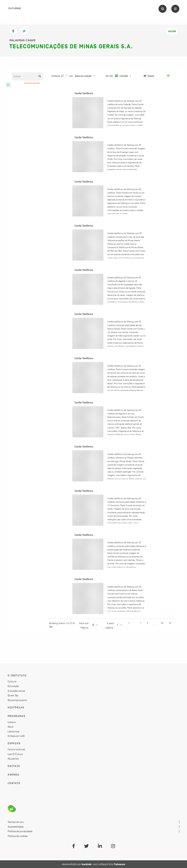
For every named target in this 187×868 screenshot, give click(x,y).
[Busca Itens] (27, 76)
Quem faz (13, 695)
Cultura (12, 681)
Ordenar (56, 76)
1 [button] (141, 623)
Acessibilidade (16, 827)
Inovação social (16, 691)
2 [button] (147, 623)
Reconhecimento (17, 700)
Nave (11, 727)
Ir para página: (110, 625)
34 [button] (162, 623)
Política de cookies (18, 836)
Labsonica (14, 731)
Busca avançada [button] (32, 83)
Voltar (172, 31)
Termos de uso (16, 822)
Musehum (13, 759)
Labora (12, 722)
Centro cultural (16, 749)
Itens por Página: (84, 625)
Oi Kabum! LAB (16, 736)
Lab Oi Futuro (15, 754)
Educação (13, 686)
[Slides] (149, 76)
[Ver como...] (169, 76)
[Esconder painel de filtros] (8, 85)
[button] (129, 624)
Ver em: (110, 76)
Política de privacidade (20, 831)
